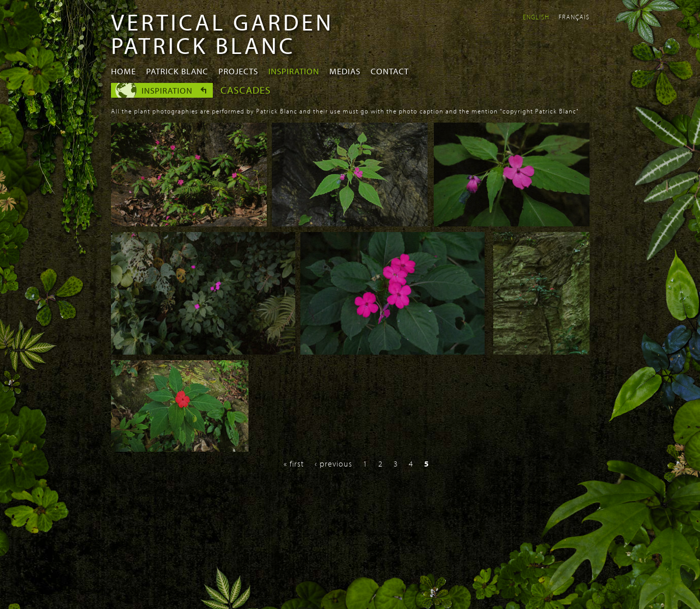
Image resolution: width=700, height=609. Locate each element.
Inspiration (294, 71)
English (536, 17)
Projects (238, 71)
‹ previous (333, 463)
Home (123, 71)
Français (574, 17)
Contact (390, 71)
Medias (345, 71)
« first (294, 463)
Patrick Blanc (177, 71)
